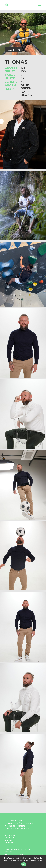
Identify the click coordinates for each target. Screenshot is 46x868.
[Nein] (43, 861)
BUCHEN (13, 50)
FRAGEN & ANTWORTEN (15, 849)
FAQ (29, 849)
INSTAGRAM (10, 835)
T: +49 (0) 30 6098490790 (16, 826)
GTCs (12, 852)
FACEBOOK (10, 838)
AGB (7, 852)
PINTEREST (10, 840)
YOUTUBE (9, 843)
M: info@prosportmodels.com (17, 828)
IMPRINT (20, 854)
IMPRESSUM (10, 854)
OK (24, 864)
